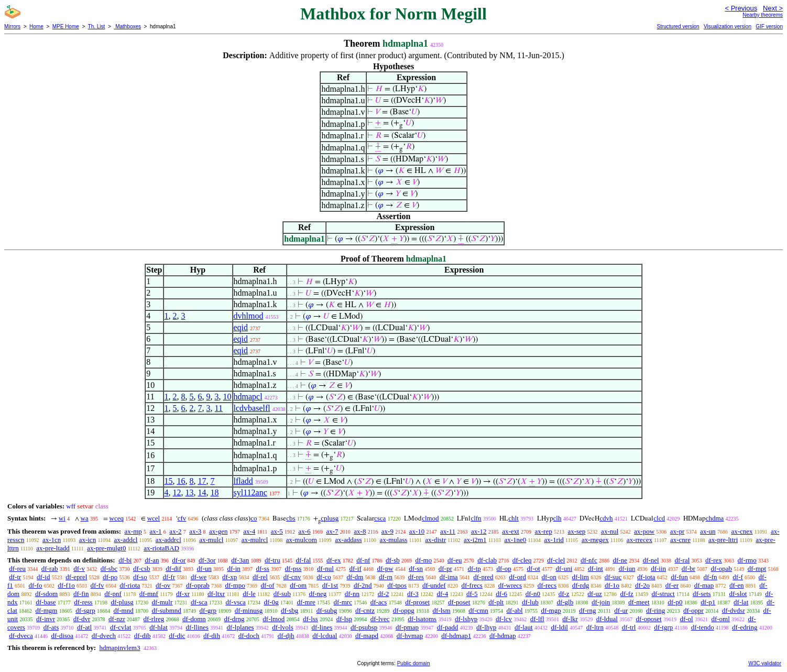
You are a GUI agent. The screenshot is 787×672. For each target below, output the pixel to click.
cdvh (606, 518)
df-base (46, 602)
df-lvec (380, 619)
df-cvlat (121, 627)
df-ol (686, 619)
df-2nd (363, 585)
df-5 (472, 594)
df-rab (50, 568)
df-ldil (559, 627)
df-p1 (708, 602)
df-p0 (675, 602)
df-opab (722, 568)
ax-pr (677, 531)
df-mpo (235, 585)
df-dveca (21, 636)
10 (227, 397)
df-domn (194, 619)
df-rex (714, 560)
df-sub (282, 594)
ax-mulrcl (255, 540)
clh (558, 518)
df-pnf (113, 594)
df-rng (588, 610)
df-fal (303, 560)
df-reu (17, 568)
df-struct (663, 594)
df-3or (207, 560)
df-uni (564, 568)
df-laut (524, 627)
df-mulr (162, 602)
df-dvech (104, 636)
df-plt (496, 602)
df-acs (379, 602)
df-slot (738, 594)
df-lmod (274, 619)
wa (85, 518)
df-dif (173, 568)
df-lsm (442, 610)
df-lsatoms (422, 619)
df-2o (642, 585)
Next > (773, 8)
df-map (704, 585)
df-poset (459, 602)
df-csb (142, 568)
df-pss (293, 568)
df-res (416, 577)
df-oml (720, 619)
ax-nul (610, 531)
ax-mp (133, 531)
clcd (659, 518)
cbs (291, 518)
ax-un (708, 531)
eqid (241, 327)
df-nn (352, 594)
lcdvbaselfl (252, 408)
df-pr (445, 568)
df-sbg (289, 610)
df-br (688, 568)
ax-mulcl (211, 540)
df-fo (36, 585)
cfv (182, 518)
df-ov (163, 585)
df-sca (199, 602)
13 (190, 492)
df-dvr (82, 619)
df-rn (386, 577)
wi (62, 518)
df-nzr (117, 619)
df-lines (322, 627)
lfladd (243, 481)
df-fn (711, 577)
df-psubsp (364, 627)
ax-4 (249, 531)
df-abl (515, 610)
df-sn (416, 568)
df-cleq (522, 560)
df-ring (655, 610)
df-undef (434, 585)
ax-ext (510, 531)
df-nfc (589, 560)
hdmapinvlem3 (119, 648)
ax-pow (644, 531)
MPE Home (66, 26)
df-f (738, 577)
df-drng (234, 619)
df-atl (84, 627)
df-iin (658, 568)
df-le (249, 594)
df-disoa (62, 636)
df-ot (533, 568)
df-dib (143, 636)
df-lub (530, 602)
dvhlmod (249, 316)
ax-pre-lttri (723, 540)
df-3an (240, 560)
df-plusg (122, 602)
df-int (595, 568)
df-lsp (344, 619)
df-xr (183, 594)
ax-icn (88, 540)
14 (202, 492)
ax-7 (332, 531)
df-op (504, 568)
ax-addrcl (168, 540)
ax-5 (277, 531)
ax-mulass (394, 540)
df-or (179, 560)
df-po (110, 577)
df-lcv (504, 619)
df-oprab (198, 585)
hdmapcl (248, 397)
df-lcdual (325, 636)
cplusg (330, 518)
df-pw (385, 568)
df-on (549, 577)
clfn (476, 518)
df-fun (679, 577)
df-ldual (607, 619)
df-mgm (47, 610)
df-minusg (249, 610)
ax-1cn (52, 540)
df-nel (651, 560)
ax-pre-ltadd (53, 548)
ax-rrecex (640, 540)
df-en (736, 585)
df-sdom (46, 594)
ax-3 (195, 531)
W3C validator (765, 663)
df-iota (646, 577)
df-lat (741, 602)
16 (181, 481)
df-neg (318, 594)
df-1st (330, 585)
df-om (298, 585)
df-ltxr (216, 594)
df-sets (702, 594)
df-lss (310, 619)
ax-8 (360, 531)
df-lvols (282, 627)
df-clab (487, 560)
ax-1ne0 (515, 540)
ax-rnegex (595, 540)
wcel (154, 518)
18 (215, 492)
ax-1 (156, 531)
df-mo (423, 560)
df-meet (639, 602)
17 (202, 481)
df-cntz (365, 610)
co (254, 518)
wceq (117, 518)
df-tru (272, 560)
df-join (601, 602)
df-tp (474, 568)
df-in (233, 568)
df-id (43, 577)
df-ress (83, 602)
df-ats (51, 627)
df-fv (97, 585)
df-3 (413, 594)
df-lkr (570, 619)
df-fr (169, 577)
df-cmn (478, 610)
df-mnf (149, 594)
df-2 (384, 594)
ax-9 (387, 531)
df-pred (483, 577)
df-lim (580, 577)
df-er (672, 585)
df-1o (612, 585)
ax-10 (417, 531)
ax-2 (175, 531)
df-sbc (109, 568)
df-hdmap (503, 636)
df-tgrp (663, 627)
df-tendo (703, 627)
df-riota (130, 585)
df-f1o (66, 585)
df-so (140, 577)
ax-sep (576, 531)
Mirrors (12, 26)
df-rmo (747, 560)
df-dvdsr (734, 610)
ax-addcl (126, 540)
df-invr (46, 619)
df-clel (556, 560)
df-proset (417, 602)
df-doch (249, 636)
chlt (513, 518)
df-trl (629, 627)
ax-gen (218, 531)
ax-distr (435, 540)
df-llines (197, 627)
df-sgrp (85, 610)
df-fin (81, 594)
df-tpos (397, 585)
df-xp (229, 577)
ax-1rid (554, 540)
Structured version (678, 26)
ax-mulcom (302, 540)
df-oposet (649, 619)
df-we (199, 577)
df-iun (627, 568)
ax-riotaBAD (161, 548)
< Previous (741, 8)
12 (177, 492)
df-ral (682, 560)
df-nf (363, 560)
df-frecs (472, 585)
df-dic (177, 636)
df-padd (447, 627)
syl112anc (250, 492)
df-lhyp (486, 627)
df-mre (306, 602)
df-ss (263, 568)
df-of (268, 585)
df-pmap (407, 627)
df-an (152, 560)
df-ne (620, 560)
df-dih (212, 636)
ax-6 (305, 531)
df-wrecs (510, 585)
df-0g (271, 602)
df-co (324, 577)
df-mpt (757, 568)
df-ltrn (595, 627)
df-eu (455, 560)
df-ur (621, 610)
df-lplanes (241, 627)
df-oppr (693, 610)
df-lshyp (466, 619)
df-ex (334, 560)
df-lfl (537, 619)
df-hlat (159, 627)
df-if (356, 568)
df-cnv (292, 577)
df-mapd (367, 636)
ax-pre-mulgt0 (106, 548)
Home (36, 26)
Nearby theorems (763, 15)
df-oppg (404, 610)
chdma (715, 518)
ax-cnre (680, 540)
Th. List (97, 26)
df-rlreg (154, 619)
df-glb (565, 602)
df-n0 (533, 594)
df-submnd (166, 610)
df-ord (517, 577)
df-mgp (551, 610)
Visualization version (728, 26)
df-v (79, 568)
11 (219, 408)
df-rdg (581, 585)
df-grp (208, 610)
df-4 (442, 594)
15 (169, 481)
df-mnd (123, 610)
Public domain (414, 663)
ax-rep (543, 531)
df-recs (547, 585)
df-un (204, 568)
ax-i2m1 (475, 540)
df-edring (745, 627)
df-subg (327, 610)
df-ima (449, 577)
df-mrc (343, 602)
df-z (564, 594)
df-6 (501, 594)
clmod (430, 518)
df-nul (325, 568)
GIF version (769, 26)
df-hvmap (410, 636)
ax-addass (348, 540)
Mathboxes (127, 26)
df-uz (594, 594)
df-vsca (235, 602)
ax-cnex (742, 531)
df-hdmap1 (456, 636)
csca (380, 518)
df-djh (286, 636)
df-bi (125, 560)
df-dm (355, 577)
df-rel (260, 577)
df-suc (613, 577)
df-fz (627, 594)
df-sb (393, 560)
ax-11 (448, 531)
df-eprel (76, 577)
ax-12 (479, 531)
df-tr (15, 577)
